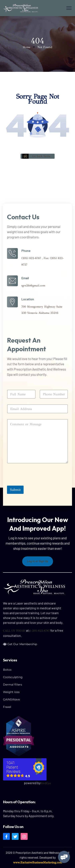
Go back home (36, 156)
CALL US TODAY (14, 631)
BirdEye (46, 783)
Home (27, 47)
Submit (15, 490)
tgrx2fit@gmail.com (33, 286)
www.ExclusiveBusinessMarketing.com (38, 862)
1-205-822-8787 (40, 631)
